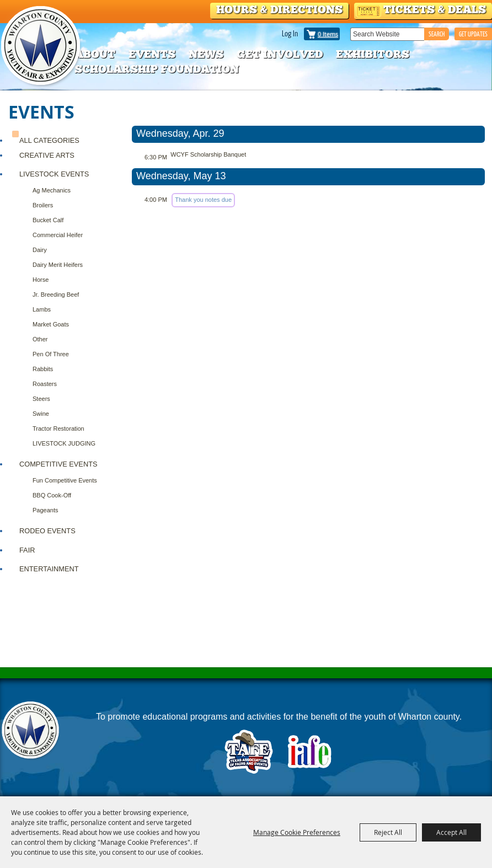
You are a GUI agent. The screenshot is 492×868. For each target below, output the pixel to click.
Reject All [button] (388, 832)
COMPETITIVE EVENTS (58, 464)
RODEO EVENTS (47, 531)
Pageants (45, 510)
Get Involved (280, 54)
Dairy (40, 250)
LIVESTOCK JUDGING (64, 443)
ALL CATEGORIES (49, 140)
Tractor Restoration (58, 428)
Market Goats (51, 324)
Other (40, 339)
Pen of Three (51, 354)
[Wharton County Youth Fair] (42, 46)
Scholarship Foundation (157, 69)
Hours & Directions (279, 9)
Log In (290, 33)
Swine (41, 414)
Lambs (42, 309)
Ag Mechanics (52, 190)
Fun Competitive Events (65, 480)
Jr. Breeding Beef (56, 294)
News (206, 54)
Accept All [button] (451, 832)
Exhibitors (373, 54)
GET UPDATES (473, 34)
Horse (41, 280)
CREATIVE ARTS (47, 155)
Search (437, 34)
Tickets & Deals (435, 9)
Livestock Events (54, 174)
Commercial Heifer (58, 235)
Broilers (43, 205)
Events (152, 54)
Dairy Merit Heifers (58, 265)
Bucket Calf (48, 220)
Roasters (45, 384)
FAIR (27, 550)
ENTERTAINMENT (49, 569)
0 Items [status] (328, 34)
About (95, 54)
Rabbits (43, 369)
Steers (41, 399)
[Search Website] (387, 34)
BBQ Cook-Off (52, 495)
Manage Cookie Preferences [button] (297, 832)
